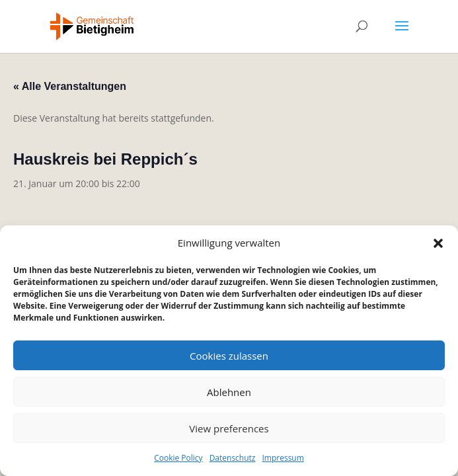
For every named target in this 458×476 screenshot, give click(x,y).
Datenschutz (233, 458)
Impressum (283, 458)
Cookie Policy (178, 458)
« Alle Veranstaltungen (70, 86)
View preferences (229, 428)
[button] (438, 243)
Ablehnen (229, 392)
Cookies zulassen (229, 356)
